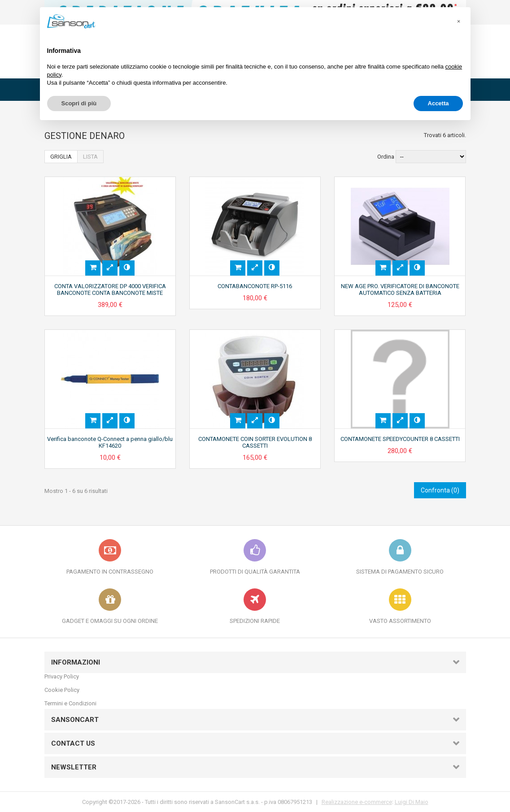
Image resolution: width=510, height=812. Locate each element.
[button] (459, 22)
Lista (90, 157)
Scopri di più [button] (79, 103)
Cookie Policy (62, 690)
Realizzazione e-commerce (357, 802)
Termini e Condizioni (70, 703)
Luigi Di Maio (412, 802)
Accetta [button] (438, 103)
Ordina (386, 157)
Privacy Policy (62, 676)
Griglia (61, 157)
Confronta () (440, 490)
